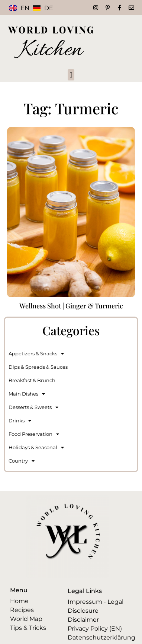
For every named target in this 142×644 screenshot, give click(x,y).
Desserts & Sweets (33, 407)
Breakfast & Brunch (32, 380)
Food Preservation (34, 434)
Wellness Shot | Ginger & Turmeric (71, 306)
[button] (71, 75)
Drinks (20, 421)
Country (22, 461)
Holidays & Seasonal (36, 448)
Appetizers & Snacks (36, 354)
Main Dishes (27, 394)
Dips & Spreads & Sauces (38, 367)
